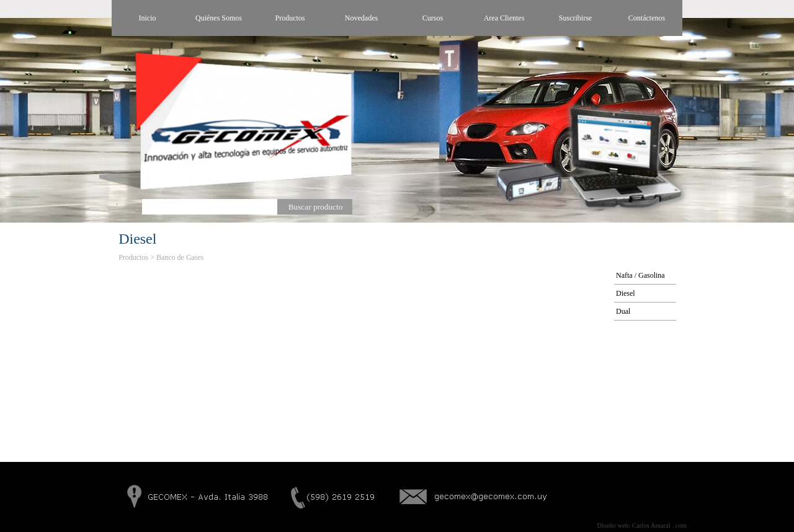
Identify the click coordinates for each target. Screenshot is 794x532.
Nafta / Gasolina (640, 275)
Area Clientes (504, 18)
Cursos (433, 18)
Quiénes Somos (219, 18)
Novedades (361, 18)
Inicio (148, 18)
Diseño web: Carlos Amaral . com (642, 525)
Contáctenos (647, 18)
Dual (623, 311)
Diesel (626, 293)
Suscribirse (575, 18)
